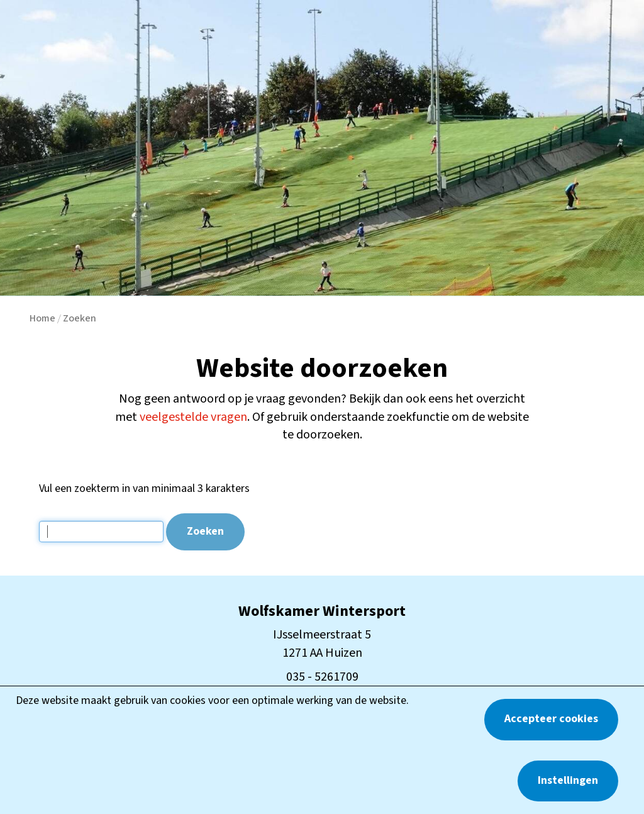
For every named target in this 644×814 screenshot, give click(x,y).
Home (42, 318)
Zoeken (80, 318)
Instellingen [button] (568, 780)
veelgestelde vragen (193, 417)
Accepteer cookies (551, 719)
